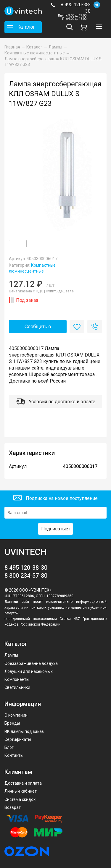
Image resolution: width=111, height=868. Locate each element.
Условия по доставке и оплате (56, 402)
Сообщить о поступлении (38, 329)
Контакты (14, 755)
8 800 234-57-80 (26, 576)
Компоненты (17, 679)
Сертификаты (18, 739)
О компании (16, 715)
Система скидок (20, 799)
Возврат (13, 807)
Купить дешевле (60, 291)
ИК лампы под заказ (24, 731)
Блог (9, 747)
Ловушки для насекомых (29, 671)
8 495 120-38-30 (76, 8)
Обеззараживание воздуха (31, 663)
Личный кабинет (21, 791)
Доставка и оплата (23, 783)
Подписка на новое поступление (55, 499)
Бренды (12, 723)
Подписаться (56, 529)
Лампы (11, 655)
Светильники (17, 687)
